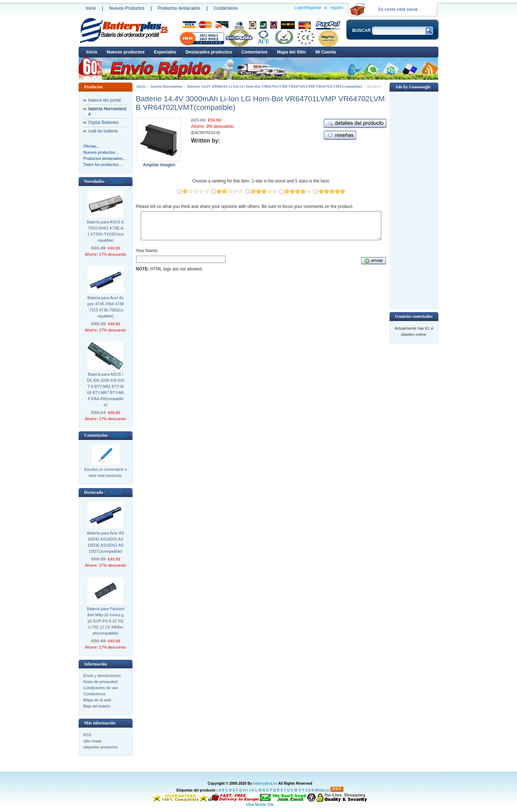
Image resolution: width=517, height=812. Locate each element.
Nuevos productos (125, 52)
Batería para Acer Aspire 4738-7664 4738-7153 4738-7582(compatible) (106, 307)
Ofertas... (91, 146)
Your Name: (147, 256)
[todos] (115, 181)
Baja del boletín (97, 706)
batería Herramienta (167, 86)
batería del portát (105, 100)
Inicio (91, 8)
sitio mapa (92, 741)
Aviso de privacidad (100, 682)
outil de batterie (103, 131)
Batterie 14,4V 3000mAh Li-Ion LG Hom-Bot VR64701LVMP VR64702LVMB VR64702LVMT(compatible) (275, 86)
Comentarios (254, 52)
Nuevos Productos (127, 8)
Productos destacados (179, 8)
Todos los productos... (103, 164)
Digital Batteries (103, 122)
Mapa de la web (97, 700)
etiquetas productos (101, 747)
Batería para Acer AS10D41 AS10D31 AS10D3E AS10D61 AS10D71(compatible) (106, 542)
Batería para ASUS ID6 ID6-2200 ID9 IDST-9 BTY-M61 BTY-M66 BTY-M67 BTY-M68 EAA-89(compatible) (106, 389)
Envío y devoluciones (102, 676)
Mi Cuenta (325, 52)
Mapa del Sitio (291, 52)
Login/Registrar (308, 8)
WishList (322, 790)
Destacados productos (209, 52)
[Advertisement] (414, 199)
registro (337, 8)
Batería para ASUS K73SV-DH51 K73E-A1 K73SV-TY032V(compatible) (105, 231)
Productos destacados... (104, 158)
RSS (87, 735)
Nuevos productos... (101, 152)
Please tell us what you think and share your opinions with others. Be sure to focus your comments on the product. (244, 207)
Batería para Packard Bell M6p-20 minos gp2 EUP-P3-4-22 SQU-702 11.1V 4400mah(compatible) (106, 621)
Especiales (165, 52)
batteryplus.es (265, 783)
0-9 (311, 790)
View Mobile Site (260, 805)
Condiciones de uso (101, 688)
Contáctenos (226, 8)
